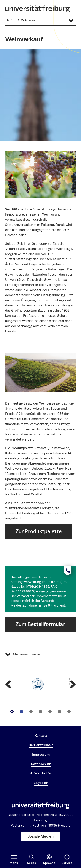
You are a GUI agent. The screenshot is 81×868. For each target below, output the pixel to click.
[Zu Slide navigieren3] (41, 711)
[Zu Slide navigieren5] (60, 711)
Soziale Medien (40, 836)
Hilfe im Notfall (41, 773)
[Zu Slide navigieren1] (22, 711)
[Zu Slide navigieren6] (69, 711)
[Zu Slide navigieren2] (31, 711)
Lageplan (41, 783)
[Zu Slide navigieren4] (50, 711)
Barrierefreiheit (41, 745)
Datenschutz (41, 764)
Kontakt (41, 736)
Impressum (41, 755)
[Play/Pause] (12, 711)
